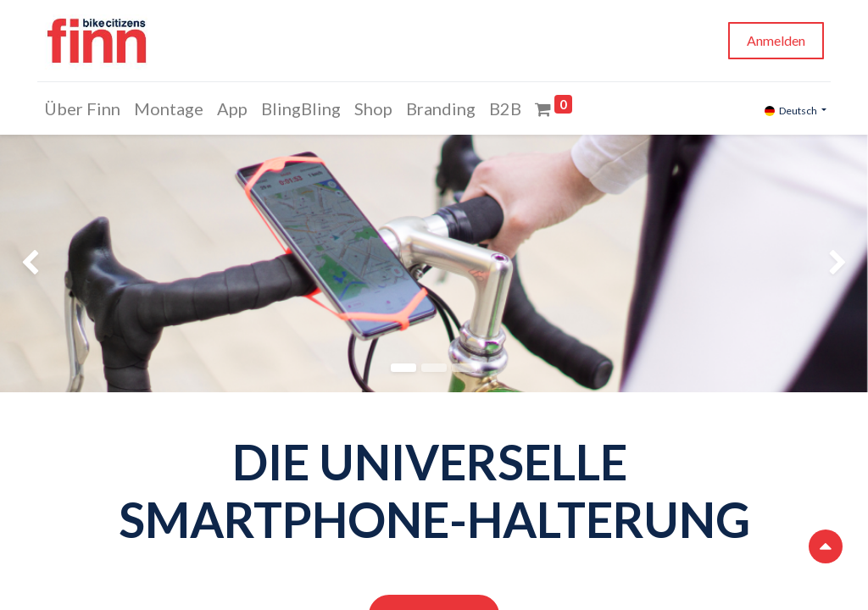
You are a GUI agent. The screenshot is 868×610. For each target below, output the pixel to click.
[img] (35, 263)
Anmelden (773, 40)
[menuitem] (85, 108)
